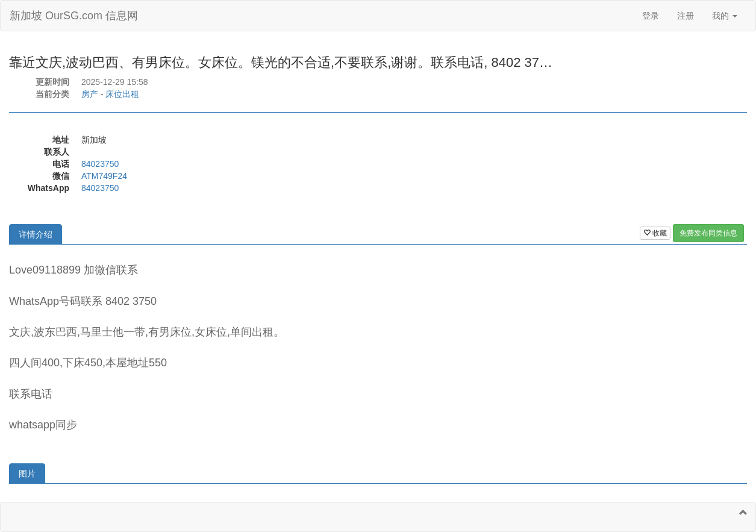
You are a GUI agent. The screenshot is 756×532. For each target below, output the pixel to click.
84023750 (100, 164)
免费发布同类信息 (708, 233)
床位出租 (122, 94)
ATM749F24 (104, 176)
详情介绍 (36, 234)
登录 (651, 16)
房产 (90, 94)
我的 (725, 16)
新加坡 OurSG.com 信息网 (74, 16)
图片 (27, 474)
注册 (686, 16)
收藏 (655, 233)
